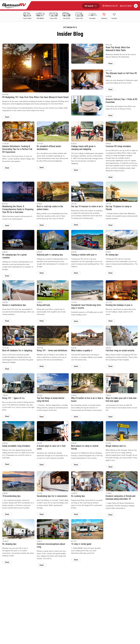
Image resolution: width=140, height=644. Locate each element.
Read (7, 117)
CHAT (132, 640)
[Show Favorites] (114, 16)
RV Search (89, 6)
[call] (126, 6)
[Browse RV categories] (95, 6)
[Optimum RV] (14, 6)
